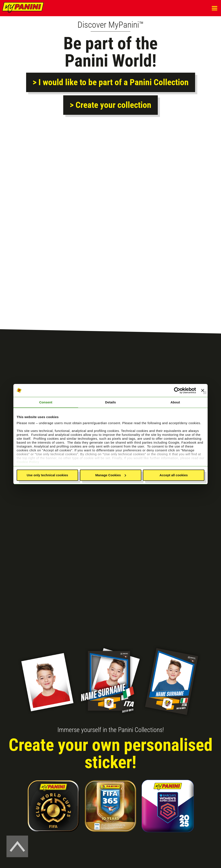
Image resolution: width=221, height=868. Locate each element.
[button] (215, 8)
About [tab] (175, 402)
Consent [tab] (46, 402)
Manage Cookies (111, 475)
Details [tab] (110, 402)
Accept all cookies (174, 475)
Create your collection (112, 105)
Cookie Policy (28, 462)
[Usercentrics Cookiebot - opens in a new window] (177, 390)
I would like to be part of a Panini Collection (113, 82)
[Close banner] (203, 390)
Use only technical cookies (47, 475)
